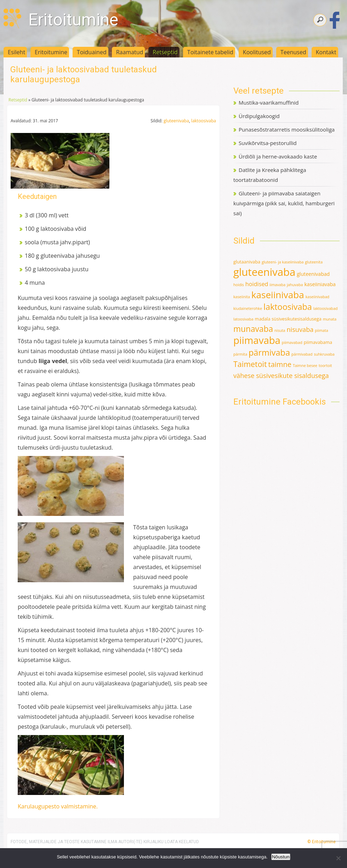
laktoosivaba (204, 121)
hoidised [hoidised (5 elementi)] (257, 284)
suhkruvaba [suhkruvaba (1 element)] (324, 354)
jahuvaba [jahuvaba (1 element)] (295, 285)
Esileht (16, 52)
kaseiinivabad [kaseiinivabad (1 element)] (317, 297)
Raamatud (130, 52)
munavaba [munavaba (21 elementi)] (253, 329)
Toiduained (92, 52)
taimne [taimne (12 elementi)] (280, 364)
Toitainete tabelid (210, 52)
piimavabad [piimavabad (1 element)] (292, 343)
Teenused (293, 52)
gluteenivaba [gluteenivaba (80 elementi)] (264, 272)
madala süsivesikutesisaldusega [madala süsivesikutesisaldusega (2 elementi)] (288, 319)
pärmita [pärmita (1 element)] (240, 354)
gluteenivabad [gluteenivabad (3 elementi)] (313, 274)
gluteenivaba (176, 121)
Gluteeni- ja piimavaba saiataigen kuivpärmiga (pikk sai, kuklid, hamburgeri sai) (284, 203)
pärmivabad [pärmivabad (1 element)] (302, 354)
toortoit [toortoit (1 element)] (325, 366)
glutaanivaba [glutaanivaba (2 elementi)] (247, 262)
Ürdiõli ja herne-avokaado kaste (278, 156)
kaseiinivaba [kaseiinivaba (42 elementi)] (278, 295)
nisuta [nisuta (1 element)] (280, 330)
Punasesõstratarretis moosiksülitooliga (287, 129)
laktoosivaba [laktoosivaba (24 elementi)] (288, 307)
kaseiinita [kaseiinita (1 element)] (242, 297)
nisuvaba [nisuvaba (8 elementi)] (300, 329)
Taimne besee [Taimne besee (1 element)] (305, 366)
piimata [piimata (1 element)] (321, 330)
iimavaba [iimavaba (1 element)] (277, 285)
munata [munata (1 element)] (330, 319)
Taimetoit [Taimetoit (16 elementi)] (250, 364)
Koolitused (257, 52)
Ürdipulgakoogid (259, 116)
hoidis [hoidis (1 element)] (239, 285)
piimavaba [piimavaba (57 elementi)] (257, 340)
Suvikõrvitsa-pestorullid (268, 143)
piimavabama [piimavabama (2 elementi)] (318, 342)
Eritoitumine (73, 20)
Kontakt (326, 52)
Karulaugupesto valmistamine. (58, 806)
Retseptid (165, 52)
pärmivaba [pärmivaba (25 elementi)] (269, 352)
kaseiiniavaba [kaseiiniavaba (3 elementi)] (320, 284)
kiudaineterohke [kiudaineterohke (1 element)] (248, 308)
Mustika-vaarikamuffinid (269, 102)
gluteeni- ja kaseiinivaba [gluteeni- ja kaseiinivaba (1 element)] (283, 262)
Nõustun (281, 857)
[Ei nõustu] (338, 858)
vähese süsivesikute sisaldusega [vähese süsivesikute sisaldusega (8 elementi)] (281, 375)
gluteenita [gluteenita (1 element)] (314, 262)
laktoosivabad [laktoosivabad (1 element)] (326, 308)
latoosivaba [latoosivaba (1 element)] (243, 319)
